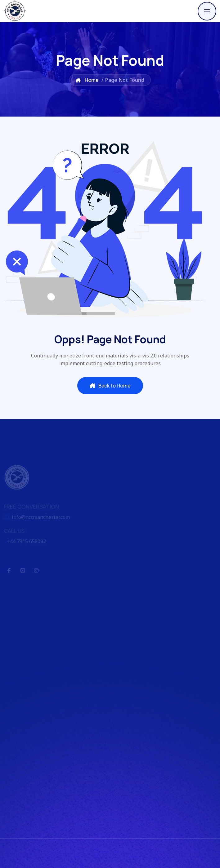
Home (87, 80)
